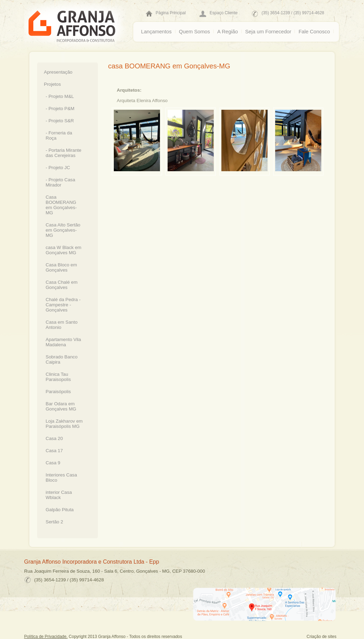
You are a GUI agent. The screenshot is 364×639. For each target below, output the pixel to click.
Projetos (53, 84)
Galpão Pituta (60, 510)
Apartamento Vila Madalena (64, 342)
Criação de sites (322, 637)
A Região (227, 32)
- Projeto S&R (60, 121)
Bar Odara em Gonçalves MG (61, 406)
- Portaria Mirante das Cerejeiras (64, 153)
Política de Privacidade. (46, 637)
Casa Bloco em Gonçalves (61, 267)
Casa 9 (53, 463)
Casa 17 (54, 451)
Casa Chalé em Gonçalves (62, 285)
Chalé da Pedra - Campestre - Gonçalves (63, 305)
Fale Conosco (314, 32)
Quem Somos (195, 32)
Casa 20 (54, 438)
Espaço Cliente (224, 13)
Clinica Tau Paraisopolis (58, 377)
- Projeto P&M (60, 109)
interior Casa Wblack (59, 495)
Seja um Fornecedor (268, 32)
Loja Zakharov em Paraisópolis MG (64, 424)
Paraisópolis (58, 392)
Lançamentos (156, 32)
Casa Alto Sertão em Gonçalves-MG (63, 230)
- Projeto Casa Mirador (61, 182)
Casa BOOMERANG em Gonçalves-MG (61, 205)
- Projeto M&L (60, 96)
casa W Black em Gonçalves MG (64, 250)
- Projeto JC (58, 168)
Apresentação (58, 72)
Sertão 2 (54, 522)
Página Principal (171, 13)
